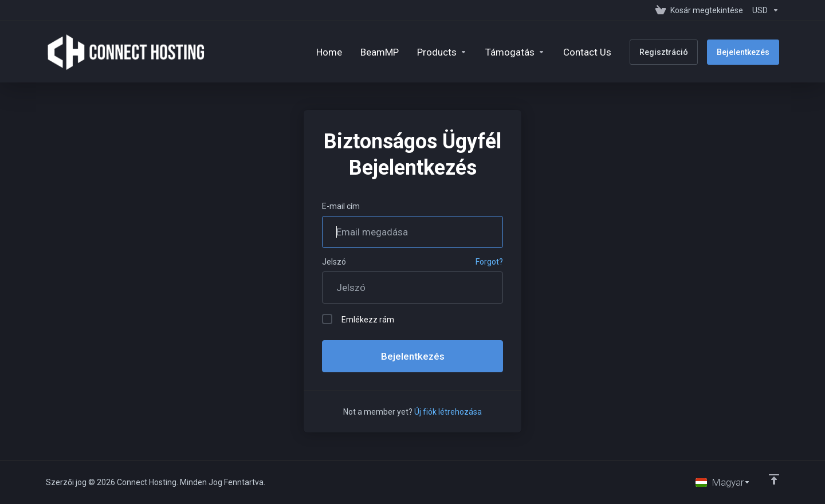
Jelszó (334, 262)
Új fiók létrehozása (448, 412)
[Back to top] (774, 479)
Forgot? (489, 262)
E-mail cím (341, 206)
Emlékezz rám (358, 319)
